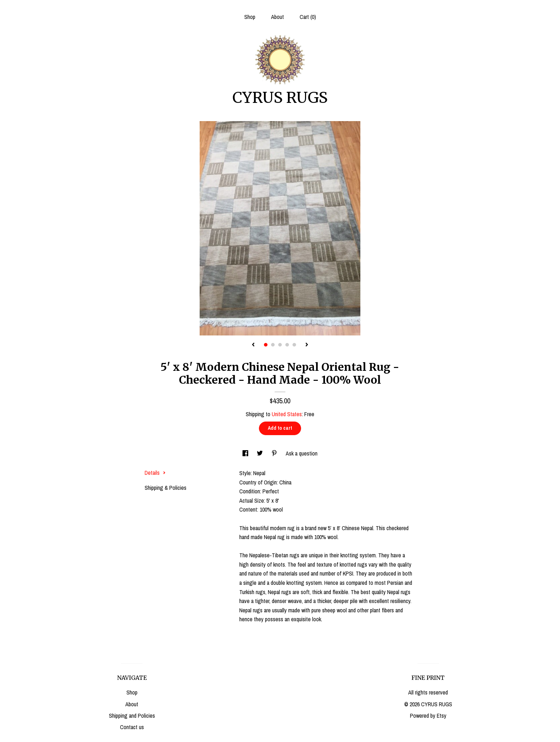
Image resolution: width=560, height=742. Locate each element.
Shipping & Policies (166, 488)
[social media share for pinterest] (275, 453)
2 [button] (273, 345)
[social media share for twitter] (261, 453)
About (277, 17)
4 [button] (287, 345)
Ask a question (302, 453)
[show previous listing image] (253, 345)
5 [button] (294, 345)
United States (287, 414)
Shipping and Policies (132, 716)
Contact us (132, 727)
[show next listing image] (307, 345)
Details (155, 473)
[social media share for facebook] (246, 453)
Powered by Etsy (428, 716)
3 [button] (280, 345)
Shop (250, 17)
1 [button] (266, 345)
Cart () (308, 17)
